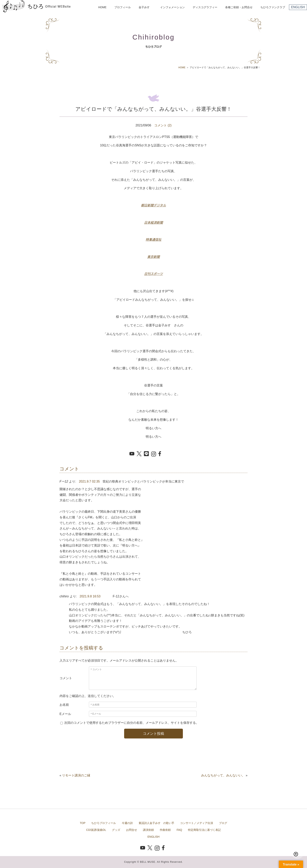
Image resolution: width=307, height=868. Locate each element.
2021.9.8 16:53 (90, 596)
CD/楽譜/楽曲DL (96, 830)
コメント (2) (163, 125)
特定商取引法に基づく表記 (204, 830)
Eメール (65, 714)
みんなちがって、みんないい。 (223, 775)
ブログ (223, 823)
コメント (66, 678)
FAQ (179, 830)
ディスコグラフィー (205, 7)
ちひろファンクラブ (273, 7)
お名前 (64, 705)
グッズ (116, 830)
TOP (83, 823)
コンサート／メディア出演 (197, 823)
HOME (102, 7)
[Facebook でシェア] (161, 454)
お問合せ (132, 830)
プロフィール (123, 7)
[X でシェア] (139, 454)
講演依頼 (148, 830)
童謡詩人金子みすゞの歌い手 (156, 823)
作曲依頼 (165, 830)
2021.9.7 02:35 (89, 481)
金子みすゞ (145, 7)
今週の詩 (127, 823)
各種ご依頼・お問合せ (239, 7)
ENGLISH (298, 7)
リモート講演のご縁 (76, 775)
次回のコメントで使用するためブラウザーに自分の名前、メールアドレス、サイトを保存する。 (132, 723)
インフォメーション (172, 7)
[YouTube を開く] (132, 454)
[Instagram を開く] (154, 454)
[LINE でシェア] (146, 454)
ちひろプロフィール (104, 823)
